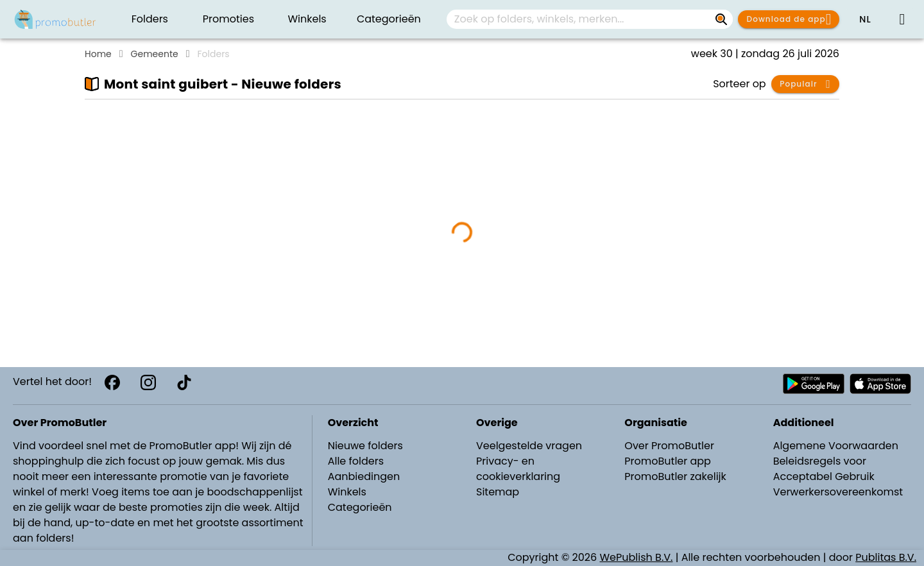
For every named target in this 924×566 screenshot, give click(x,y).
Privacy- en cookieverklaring (518, 469)
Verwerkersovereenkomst (838, 492)
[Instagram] (148, 382)
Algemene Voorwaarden (836, 446)
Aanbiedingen (364, 476)
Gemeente (155, 54)
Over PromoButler (669, 446)
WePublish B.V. (637, 557)
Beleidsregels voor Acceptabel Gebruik (824, 469)
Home (98, 54)
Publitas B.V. (886, 557)
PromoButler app (668, 461)
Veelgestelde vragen (529, 446)
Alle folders (356, 461)
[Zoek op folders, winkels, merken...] (721, 19)
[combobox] (590, 19)
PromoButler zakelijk (675, 476)
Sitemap (498, 492)
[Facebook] (112, 382)
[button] (865, 19)
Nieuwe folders (365, 446)
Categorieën (360, 507)
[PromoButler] (55, 19)
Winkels (347, 492)
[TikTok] (184, 382)
